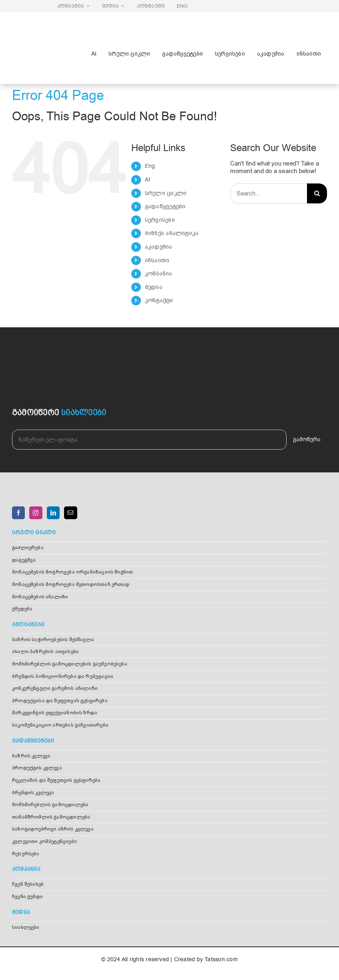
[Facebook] (18, 513)
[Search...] (269, 193)
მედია (154, 287)
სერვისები (160, 220)
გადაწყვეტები (165, 206)
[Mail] (70, 513)
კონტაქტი (159, 300)
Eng (150, 166)
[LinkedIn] (53, 513)
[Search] (317, 193)
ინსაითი (157, 260)
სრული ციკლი (166, 193)
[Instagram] (36, 513)
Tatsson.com (221, 959)
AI (147, 180)
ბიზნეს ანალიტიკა (172, 233)
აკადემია (159, 247)
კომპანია (159, 274)
